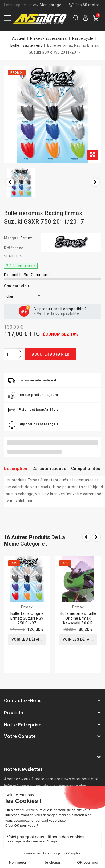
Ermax (26, 238)
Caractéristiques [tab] (49, 469)
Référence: (14, 248)
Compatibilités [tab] (86, 469)
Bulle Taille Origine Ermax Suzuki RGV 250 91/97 (27, 618)
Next (96, 537)
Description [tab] (16, 469)
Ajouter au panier (51, 354)
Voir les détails (28, 639)
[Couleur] (24, 296)
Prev (87, 537)
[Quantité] (10, 354)
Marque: (12, 238)
